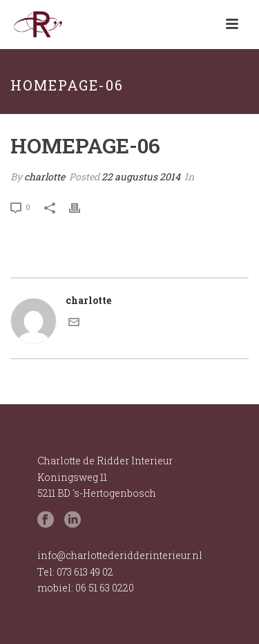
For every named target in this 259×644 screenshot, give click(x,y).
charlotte (45, 177)
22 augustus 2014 (141, 177)
